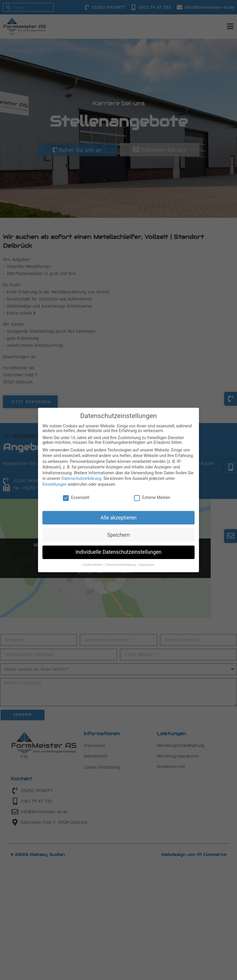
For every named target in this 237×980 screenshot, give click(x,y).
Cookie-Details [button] (93, 565)
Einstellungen (55, 484)
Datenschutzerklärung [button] (121, 565)
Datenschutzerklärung (81, 478)
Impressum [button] (147, 565)
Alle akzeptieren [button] (118, 518)
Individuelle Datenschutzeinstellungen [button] (118, 552)
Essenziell (76, 497)
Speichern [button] (118, 535)
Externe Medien (152, 497)
